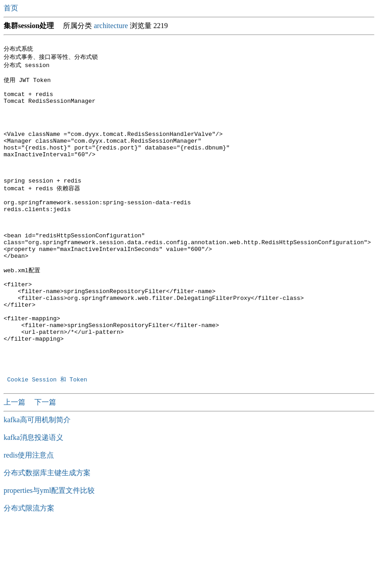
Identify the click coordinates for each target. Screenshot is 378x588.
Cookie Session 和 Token (49, 434)
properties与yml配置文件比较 (49, 545)
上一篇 (15, 457)
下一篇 (45, 457)
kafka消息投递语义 (33, 492)
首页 (12, 8)
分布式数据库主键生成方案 (47, 528)
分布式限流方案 (29, 563)
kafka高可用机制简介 (37, 475)
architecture (111, 26)
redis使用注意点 (29, 510)
